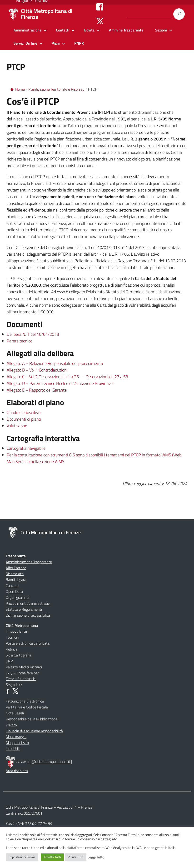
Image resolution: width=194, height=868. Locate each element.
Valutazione (17, 426)
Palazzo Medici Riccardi (24, 667)
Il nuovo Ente (16, 631)
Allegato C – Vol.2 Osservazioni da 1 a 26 (43, 377)
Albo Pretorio (16, 568)
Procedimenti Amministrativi (28, 603)
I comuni (12, 637)
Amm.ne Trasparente (126, 30)
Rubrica (12, 649)
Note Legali (15, 713)
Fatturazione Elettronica (25, 701)
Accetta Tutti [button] (52, 857)
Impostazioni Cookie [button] (22, 857)
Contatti (63, 30)
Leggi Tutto (96, 857)
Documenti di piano (24, 419)
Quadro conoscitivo (24, 412)
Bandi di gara (16, 579)
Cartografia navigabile (26, 448)
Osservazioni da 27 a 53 (107, 377)
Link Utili (13, 749)
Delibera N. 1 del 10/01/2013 (33, 334)
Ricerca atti (15, 574)
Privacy (11, 725)
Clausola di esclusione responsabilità (34, 731)
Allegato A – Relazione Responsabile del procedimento (55, 363)
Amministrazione (27, 30)
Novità (89, 30)
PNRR (79, 43)
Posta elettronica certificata (28, 643)
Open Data (14, 591)
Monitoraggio (16, 737)
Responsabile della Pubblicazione (32, 719)
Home (18, 89)
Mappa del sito (17, 743)
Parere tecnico (20, 341)
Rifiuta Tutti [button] (76, 857)
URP (9, 661)
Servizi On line (25, 43)
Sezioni (161, 30)
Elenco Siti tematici (21, 679)
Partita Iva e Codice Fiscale (27, 707)
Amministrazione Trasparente (29, 562)
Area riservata (17, 771)
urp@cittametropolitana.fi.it (49, 761)
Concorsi (12, 585)
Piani (56, 43)
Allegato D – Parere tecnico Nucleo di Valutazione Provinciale (61, 383)
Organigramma (17, 597)
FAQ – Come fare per (22, 673)
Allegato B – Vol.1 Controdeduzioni (37, 370)
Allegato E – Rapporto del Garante (37, 390)
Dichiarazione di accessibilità (28, 615)
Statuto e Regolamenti (24, 609)
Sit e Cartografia (18, 655)
